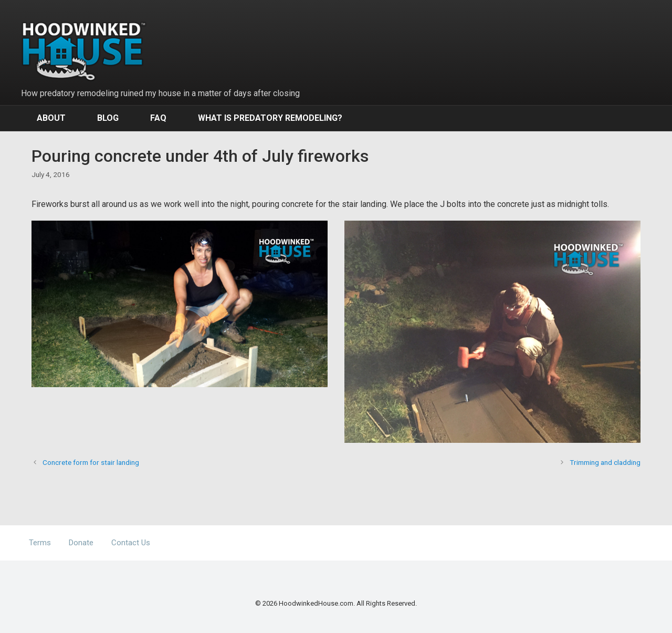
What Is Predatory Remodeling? (270, 118)
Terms (40, 543)
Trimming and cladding (605, 462)
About (51, 118)
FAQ (158, 118)
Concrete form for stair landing (91, 462)
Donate (81, 543)
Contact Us (131, 543)
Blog (108, 118)
